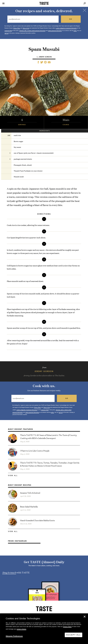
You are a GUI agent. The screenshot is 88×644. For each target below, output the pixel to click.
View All (13, 476)
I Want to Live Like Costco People (35, 451)
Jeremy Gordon (45, 57)
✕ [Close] (85, 617)
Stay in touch (9, 572)
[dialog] (44, 629)
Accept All (74, 635)
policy (75, 31)
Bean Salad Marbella (29, 507)
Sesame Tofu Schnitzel (30, 493)
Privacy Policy (67, 627)
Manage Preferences (14, 636)
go (71, 19)
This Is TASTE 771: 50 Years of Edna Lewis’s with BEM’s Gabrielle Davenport (48, 437)
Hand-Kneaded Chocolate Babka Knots (37, 520)
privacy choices (22, 629)
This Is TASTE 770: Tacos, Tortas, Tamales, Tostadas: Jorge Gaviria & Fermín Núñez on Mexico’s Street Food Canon (50, 464)
